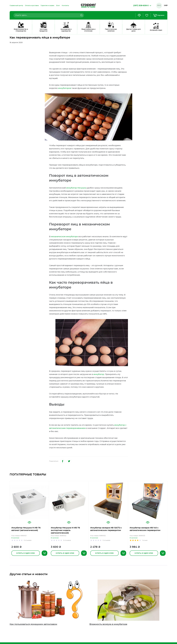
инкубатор (99, 374)
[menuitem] (16, 6)
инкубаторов (65, 88)
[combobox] (49, 15)
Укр (166, 6)
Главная (13, 31)
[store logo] (88, 6)
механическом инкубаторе (64, 237)
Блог (21, 31)
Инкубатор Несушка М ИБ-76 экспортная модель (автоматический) (65, 530)
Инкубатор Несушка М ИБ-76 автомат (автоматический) (26, 529)
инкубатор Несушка (76, 188)
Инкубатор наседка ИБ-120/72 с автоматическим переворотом (106, 529)
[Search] (81, 15)
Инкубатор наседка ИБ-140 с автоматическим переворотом (145, 529)
